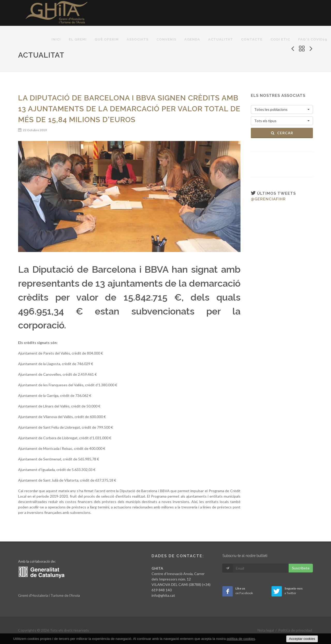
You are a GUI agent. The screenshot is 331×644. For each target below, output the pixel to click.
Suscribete (301, 568)
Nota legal (266, 630)
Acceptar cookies (302, 639)
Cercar (282, 133)
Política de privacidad (295, 630)
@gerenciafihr (268, 199)
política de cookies (241, 639)
